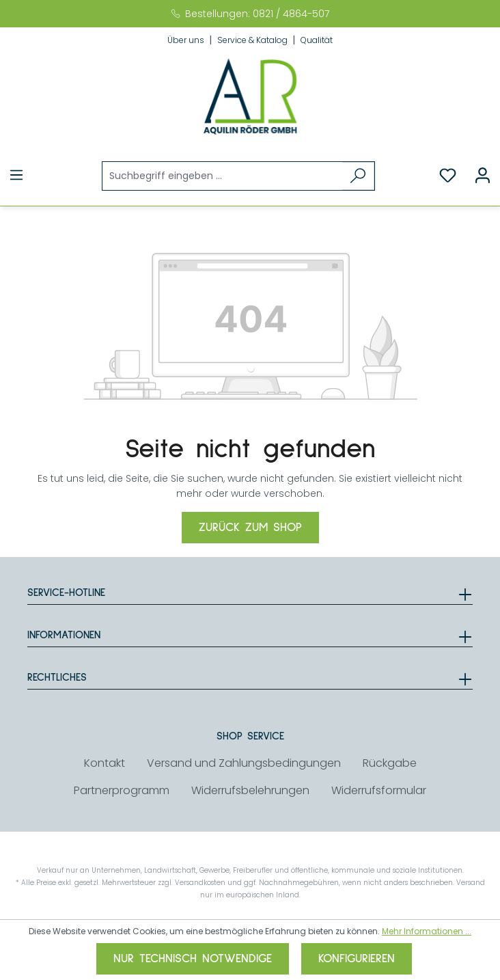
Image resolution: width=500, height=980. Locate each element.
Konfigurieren (357, 959)
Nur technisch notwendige (193, 959)
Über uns (187, 40)
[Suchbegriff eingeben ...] (223, 176)
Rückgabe (390, 763)
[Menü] (16, 175)
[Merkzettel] (448, 176)
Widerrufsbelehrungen (250, 790)
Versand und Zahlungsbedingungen (244, 763)
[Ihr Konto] (483, 176)
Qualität (317, 40)
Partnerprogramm (122, 790)
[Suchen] (358, 176)
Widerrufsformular (379, 790)
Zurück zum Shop (250, 528)
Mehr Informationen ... (427, 931)
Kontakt (105, 763)
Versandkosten (200, 883)
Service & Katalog (253, 40)
